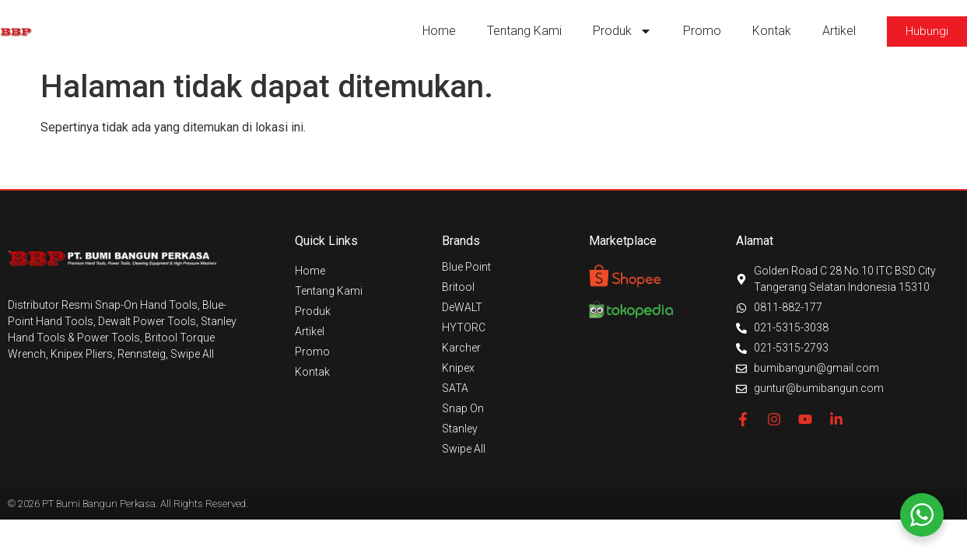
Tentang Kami (524, 31)
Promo (702, 31)
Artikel (839, 31)
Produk (622, 31)
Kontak (772, 31)
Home (439, 31)
